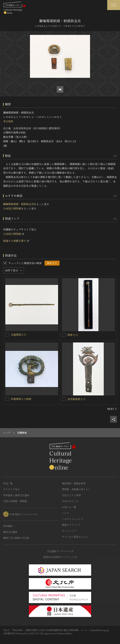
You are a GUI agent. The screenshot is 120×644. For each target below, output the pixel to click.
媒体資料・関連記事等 (74, 483)
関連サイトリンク (71, 525)
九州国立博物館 (12, 208)
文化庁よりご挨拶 (71, 495)
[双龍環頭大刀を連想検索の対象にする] (7, 335)
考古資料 (8, 121)
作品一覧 (8, 483)
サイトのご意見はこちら (75, 537)
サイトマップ (69, 531)
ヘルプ (65, 513)
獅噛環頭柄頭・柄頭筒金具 (18, 204)
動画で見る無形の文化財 (16, 538)
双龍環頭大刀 (18, 335)
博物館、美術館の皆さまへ (76, 489)
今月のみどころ (70, 501)
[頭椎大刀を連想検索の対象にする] (64, 335)
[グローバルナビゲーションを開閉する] (114, 5)
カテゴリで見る (11, 489)
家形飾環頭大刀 (76, 399)
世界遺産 (8, 526)
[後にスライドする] (112, 409)
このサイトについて (73, 519)
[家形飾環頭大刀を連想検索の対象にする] (64, 399)
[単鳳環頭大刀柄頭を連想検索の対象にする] (7, 399)
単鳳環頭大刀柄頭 (21, 399)
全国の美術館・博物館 (15, 501)
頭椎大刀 (73, 335)
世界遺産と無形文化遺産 (16, 495)
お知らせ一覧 (69, 507)
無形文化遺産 (10, 532)
